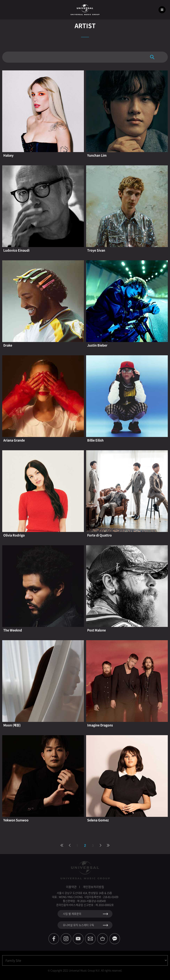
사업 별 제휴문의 (72, 914)
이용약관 (71, 887)
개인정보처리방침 (93, 887)
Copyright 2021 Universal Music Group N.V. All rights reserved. (86, 970)
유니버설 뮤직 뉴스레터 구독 (78, 925)
